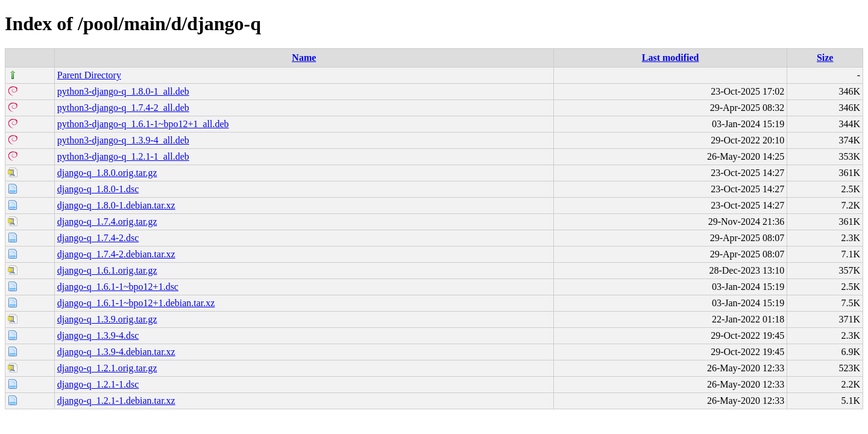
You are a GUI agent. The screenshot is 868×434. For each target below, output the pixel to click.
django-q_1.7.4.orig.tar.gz (107, 222)
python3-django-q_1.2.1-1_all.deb (123, 156)
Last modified (671, 58)
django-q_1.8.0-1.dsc (98, 189)
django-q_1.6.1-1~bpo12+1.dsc (118, 287)
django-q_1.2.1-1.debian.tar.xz (116, 401)
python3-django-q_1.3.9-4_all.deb (123, 140)
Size (825, 58)
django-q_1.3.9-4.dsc (98, 335)
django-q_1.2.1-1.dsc (98, 384)
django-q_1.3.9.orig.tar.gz (107, 319)
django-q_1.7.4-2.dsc (98, 238)
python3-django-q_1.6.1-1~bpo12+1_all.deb (143, 124)
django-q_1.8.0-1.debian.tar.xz (116, 205)
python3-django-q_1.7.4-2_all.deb (123, 108)
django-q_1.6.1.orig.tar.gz (107, 270)
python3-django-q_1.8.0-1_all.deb (123, 91)
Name (304, 58)
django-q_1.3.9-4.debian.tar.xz (116, 352)
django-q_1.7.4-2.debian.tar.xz (116, 254)
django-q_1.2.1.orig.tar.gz (107, 368)
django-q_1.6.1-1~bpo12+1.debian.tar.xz (136, 303)
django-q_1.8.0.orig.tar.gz (107, 173)
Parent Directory (89, 75)
